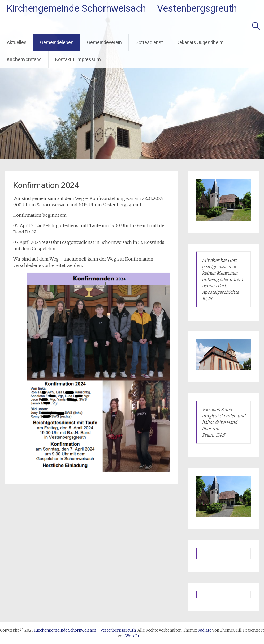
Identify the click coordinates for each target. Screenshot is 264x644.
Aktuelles (17, 42)
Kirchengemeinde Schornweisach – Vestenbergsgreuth (122, 8)
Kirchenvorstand (24, 59)
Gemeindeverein (104, 42)
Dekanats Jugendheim (200, 42)
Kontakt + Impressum (78, 59)
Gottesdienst (149, 42)
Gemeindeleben (57, 42)
